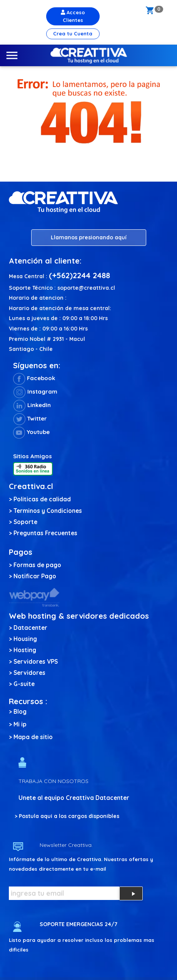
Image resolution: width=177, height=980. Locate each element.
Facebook (34, 378)
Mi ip (20, 724)
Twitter (30, 418)
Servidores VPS (36, 662)
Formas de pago (37, 565)
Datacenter (30, 628)
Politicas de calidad (42, 499)
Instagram (35, 391)
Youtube (31, 432)
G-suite (24, 684)
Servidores (29, 673)
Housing (25, 639)
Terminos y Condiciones (48, 511)
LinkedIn (32, 405)
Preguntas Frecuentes (45, 533)
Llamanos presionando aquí (89, 237)
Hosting (25, 650)
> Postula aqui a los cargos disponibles (67, 816)
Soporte (25, 522)
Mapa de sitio (33, 737)
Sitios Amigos (33, 456)
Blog (20, 712)
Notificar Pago (35, 576)
